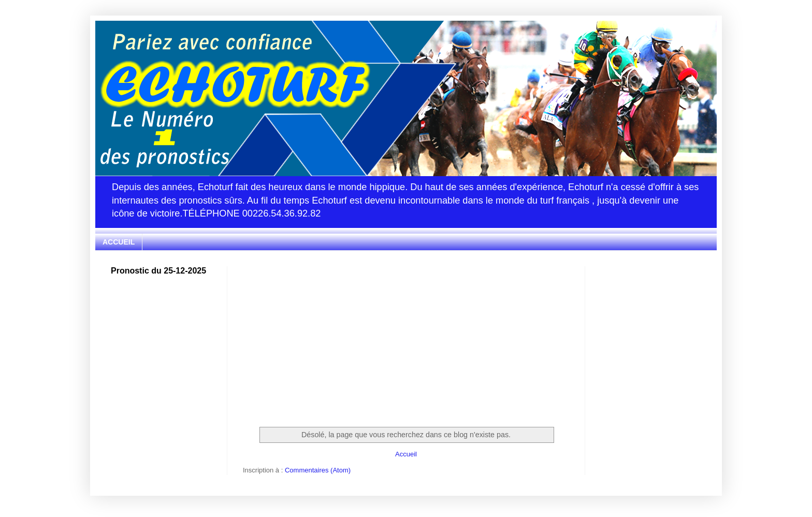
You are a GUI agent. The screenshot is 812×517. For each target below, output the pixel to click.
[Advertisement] (406, 339)
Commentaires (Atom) (318, 470)
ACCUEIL (119, 242)
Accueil (406, 454)
